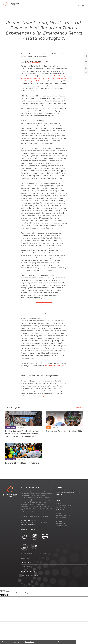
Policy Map (58, 497)
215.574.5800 (61, 527)
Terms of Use (24, 529)
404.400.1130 (61, 509)
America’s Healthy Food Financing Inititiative (67, 490)
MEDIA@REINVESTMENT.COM (37, 63)
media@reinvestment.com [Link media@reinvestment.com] (54, 366)
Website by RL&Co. (26, 558)
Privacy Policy (33, 529)
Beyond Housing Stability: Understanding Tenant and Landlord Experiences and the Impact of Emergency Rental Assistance (43, 78)
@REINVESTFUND (36, 575)
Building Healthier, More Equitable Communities (68, 492)
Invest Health (59, 495)
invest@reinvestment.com (28, 524)
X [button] (72, 642)
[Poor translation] (6, 595)
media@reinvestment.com (41, 526)
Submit (83, 567)
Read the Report (44, 304)
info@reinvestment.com (30, 521)
